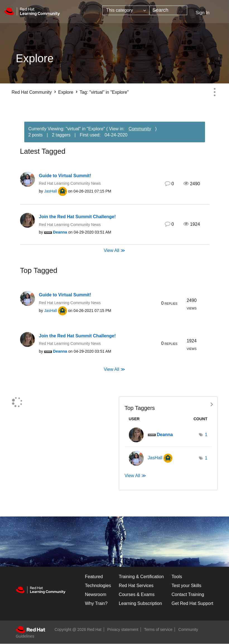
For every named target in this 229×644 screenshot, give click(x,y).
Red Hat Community (32, 92)
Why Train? (96, 603)
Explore (66, 92)
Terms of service (158, 629)
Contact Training (188, 594)
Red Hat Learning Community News (70, 183)
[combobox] (168, 10)
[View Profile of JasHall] (50, 191)
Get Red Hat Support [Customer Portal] (192, 603)
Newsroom (96, 594)
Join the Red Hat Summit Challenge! (78, 217)
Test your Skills (186, 586)
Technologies (98, 586)
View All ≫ (114, 250)
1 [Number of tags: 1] (206, 435)
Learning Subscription (140, 603)
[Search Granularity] (126, 10)
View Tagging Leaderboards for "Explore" (168, 404)
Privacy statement (123, 629)
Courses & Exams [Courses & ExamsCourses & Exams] (137, 594)
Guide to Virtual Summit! (65, 176)
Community (140, 129)
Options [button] (215, 92)
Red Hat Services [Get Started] (136, 586)
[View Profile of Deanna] (60, 232)
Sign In (203, 13)
